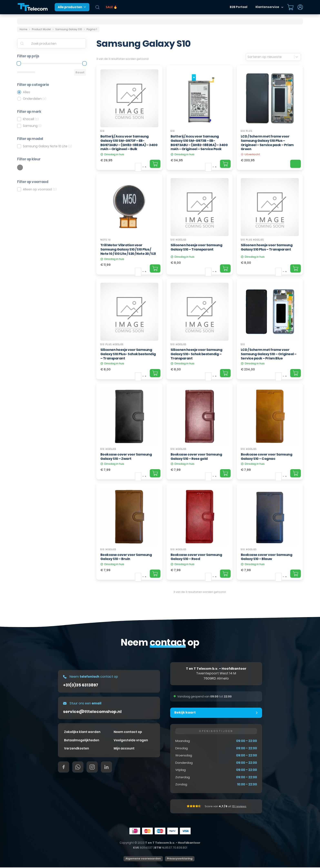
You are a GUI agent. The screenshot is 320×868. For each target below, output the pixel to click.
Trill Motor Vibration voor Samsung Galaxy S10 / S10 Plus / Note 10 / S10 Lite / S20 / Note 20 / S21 (128, 249)
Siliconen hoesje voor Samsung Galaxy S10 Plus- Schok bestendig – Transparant (128, 354)
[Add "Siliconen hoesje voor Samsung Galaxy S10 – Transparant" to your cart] (225, 268)
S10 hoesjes (179, 240)
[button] (216, 713)
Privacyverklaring (180, 859)
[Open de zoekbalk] (98, 7)
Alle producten (72, 7)
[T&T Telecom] (33, 7)
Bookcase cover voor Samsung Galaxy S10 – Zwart (126, 457)
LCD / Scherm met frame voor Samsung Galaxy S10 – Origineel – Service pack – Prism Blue (269, 354)
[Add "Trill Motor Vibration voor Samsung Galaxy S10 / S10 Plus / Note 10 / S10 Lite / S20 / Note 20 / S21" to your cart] (155, 268)
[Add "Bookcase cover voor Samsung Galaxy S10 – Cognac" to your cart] (296, 473)
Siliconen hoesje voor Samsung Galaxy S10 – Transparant (197, 247)
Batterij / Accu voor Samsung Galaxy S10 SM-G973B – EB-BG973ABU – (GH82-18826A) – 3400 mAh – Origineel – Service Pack (199, 143)
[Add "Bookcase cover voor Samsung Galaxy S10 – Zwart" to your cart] (155, 473)
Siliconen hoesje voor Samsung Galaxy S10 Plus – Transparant (267, 247)
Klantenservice (267, 7)
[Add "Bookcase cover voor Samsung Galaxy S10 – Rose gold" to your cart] (225, 473)
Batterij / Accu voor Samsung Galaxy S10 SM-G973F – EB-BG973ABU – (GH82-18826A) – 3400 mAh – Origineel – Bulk (129, 143)
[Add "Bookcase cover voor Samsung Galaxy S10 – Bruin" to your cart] (155, 574)
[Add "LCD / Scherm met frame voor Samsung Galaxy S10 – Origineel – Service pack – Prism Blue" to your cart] (296, 373)
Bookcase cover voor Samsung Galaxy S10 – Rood (196, 557)
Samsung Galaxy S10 (69, 29)
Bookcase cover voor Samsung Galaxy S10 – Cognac (267, 457)
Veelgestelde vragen (131, 741)
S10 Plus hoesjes (252, 240)
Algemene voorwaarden (143, 859)
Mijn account (124, 749)
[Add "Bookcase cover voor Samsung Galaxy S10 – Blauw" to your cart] (296, 574)
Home (23, 29)
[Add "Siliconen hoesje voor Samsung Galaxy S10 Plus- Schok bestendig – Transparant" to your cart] (155, 373)
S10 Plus (247, 131)
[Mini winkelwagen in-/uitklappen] (290, 7)
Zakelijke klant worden (82, 732)
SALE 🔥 (112, 7)
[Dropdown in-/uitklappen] (282, 7)
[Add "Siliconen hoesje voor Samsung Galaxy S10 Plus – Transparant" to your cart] (296, 268)
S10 (103, 131)
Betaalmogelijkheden (82, 741)
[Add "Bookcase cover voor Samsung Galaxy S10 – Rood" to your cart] (225, 574)
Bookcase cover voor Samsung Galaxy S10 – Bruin (126, 557)
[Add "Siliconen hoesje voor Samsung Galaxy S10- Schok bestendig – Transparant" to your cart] (225, 373)
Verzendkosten (77, 749)
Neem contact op (128, 732)
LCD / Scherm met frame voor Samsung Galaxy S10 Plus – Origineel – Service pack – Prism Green (267, 143)
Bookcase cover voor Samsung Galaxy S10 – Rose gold (196, 457)
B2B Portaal (239, 7)
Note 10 (106, 240)
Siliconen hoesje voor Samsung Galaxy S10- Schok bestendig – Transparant (197, 354)
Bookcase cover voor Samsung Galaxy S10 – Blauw (267, 557)
